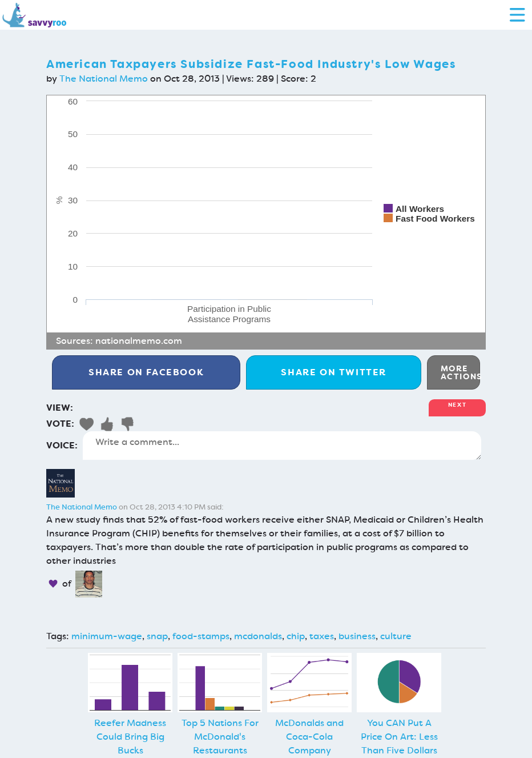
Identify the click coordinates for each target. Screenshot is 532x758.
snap (157, 636)
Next (457, 405)
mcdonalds (258, 636)
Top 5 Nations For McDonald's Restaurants (220, 737)
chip (296, 636)
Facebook (146, 372)
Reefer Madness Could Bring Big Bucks (130, 737)
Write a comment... (282, 446)
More (460, 372)
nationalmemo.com (139, 341)
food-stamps (201, 636)
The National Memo (104, 79)
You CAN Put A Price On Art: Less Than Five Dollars (399, 737)
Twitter (334, 372)
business (357, 636)
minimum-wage (107, 636)
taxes (322, 636)
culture (396, 636)
